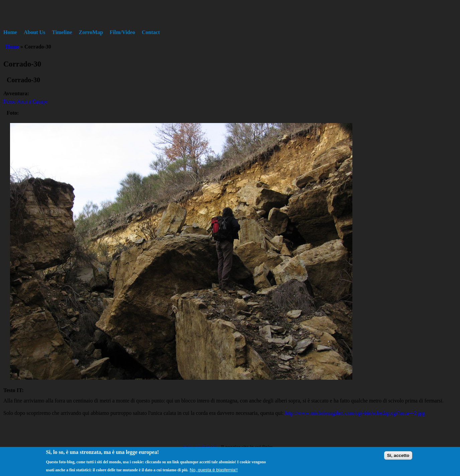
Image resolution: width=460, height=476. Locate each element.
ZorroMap (91, 32)
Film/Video (122, 32)
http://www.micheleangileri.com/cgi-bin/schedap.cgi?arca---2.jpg (355, 413)
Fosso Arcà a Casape (26, 101)
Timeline (62, 32)
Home (10, 32)
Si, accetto (398, 458)
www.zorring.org (200, 447)
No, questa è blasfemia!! (214, 472)
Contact (151, 32)
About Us (34, 32)
